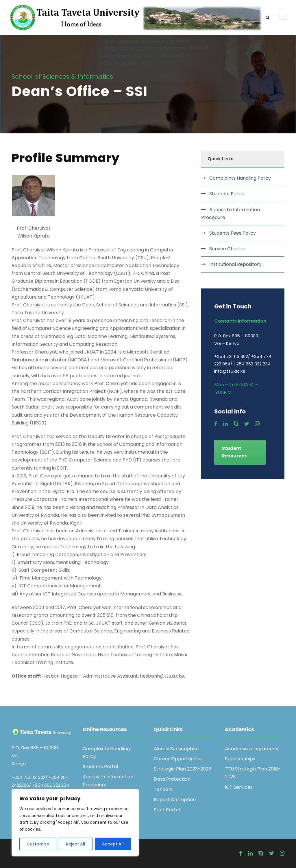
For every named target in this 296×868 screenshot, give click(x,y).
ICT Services (239, 787)
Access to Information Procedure (231, 214)
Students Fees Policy (233, 233)
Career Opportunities (178, 759)
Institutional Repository (235, 265)
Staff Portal (167, 810)
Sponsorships (240, 759)
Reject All (76, 844)
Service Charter (227, 249)
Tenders (163, 789)
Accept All (113, 844)
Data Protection (172, 779)
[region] (75, 823)
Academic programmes (252, 749)
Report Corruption (175, 800)
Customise (38, 844)
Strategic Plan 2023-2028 (183, 769)
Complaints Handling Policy (240, 178)
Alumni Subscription (176, 749)
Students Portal (227, 194)
